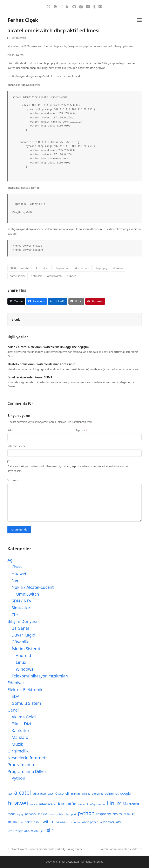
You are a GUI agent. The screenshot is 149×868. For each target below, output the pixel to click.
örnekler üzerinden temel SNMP (30, 377)
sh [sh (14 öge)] (9, 822)
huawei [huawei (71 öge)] (18, 803)
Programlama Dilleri (27, 771)
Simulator (21, 608)
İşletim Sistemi (26, 649)
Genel (13, 710)
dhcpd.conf (82, 268)
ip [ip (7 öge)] (55, 805)
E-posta (82, 430)
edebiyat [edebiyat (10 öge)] (97, 794)
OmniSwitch (19, 38)
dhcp (46, 268)
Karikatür (21, 730)
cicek (16, 320)
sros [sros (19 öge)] (28, 822)
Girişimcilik (18, 751)
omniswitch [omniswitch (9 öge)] (56, 814)
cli (36, 268)
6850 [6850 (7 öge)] (10, 794)
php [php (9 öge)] (67, 814)
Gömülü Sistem (26, 703)
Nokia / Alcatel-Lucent (33, 587)
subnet (72, 276)
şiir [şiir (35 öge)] (50, 830)
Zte (15, 615)
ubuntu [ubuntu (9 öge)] (75, 822)
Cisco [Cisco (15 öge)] (59, 793)
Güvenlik (20, 642)
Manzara (20, 737)
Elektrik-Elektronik (25, 690)
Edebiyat (16, 683)
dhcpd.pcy (101, 268)
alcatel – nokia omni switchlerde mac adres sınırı (41, 364)
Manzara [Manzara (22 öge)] (131, 804)
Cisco (17, 567)
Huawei (19, 574)
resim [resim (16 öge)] (117, 814)
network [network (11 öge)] (31, 814)
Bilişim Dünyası (22, 621)
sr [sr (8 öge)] (22, 822)
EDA (15, 696)
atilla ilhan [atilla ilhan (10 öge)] (39, 794)
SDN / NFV (21, 601)
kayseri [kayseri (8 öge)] (82, 804)
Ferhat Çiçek (23, 20)
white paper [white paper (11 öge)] (90, 822)
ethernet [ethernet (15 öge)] (112, 793)
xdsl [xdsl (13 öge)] (119, 822)
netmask (36, 276)
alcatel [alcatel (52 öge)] (23, 793)
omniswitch (54, 276)
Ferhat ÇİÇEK (65, 862)
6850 (13, 268)
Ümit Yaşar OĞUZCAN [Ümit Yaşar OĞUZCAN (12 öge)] (23, 831)
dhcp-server (62, 268)
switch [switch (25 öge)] (47, 821)
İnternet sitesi (16, 446)
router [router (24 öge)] (130, 813)
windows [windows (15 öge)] (107, 822)
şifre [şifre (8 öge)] (43, 831)
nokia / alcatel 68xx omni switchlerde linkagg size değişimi (48, 347)
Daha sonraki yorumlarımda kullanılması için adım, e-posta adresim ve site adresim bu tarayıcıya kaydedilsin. (68, 468)
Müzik (17, 744)
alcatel (25, 268)
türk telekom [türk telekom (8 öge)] (62, 822)
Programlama (21, 765)
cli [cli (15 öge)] (67, 793)
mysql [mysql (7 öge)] (20, 814)
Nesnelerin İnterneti (27, 758)
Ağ (10, 560)
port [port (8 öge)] (74, 814)
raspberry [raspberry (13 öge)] (104, 814)
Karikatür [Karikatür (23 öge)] (67, 804)
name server (18, 276)
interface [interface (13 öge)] (46, 804)
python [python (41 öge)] (86, 813)
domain (118, 268)
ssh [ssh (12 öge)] (36, 822)
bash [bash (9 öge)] (51, 794)
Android (23, 655)
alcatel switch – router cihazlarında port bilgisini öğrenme (45, 849)
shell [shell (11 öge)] (16, 822)
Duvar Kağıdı (24, 635)
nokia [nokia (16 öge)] (43, 814)
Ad (10, 430)
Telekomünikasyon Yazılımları (40, 676)
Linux (21, 662)
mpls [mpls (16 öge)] (11, 814)
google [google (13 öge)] (126, 793)
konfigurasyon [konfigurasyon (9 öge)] (96, 804)
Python (18, 778)
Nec (15, 580)
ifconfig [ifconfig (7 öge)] (34, 805)
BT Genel (20, 628)
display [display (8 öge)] (86, 794)
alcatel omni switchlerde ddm (121, 849)
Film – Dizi (21, 724)
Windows (24, 669)
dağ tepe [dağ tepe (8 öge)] (75, 794)
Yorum (13, 480)
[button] (139, 20)
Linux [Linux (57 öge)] (114, 803)
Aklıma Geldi (24, 717)
